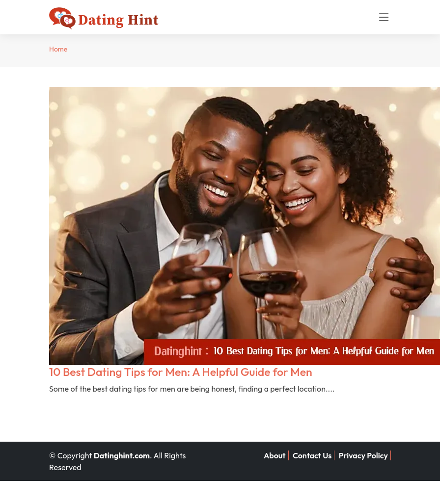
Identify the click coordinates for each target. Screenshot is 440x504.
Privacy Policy (363, 455)
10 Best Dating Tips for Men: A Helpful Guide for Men (181, 372)
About (275, 455)
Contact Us (312, 455)
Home (58, 49)
